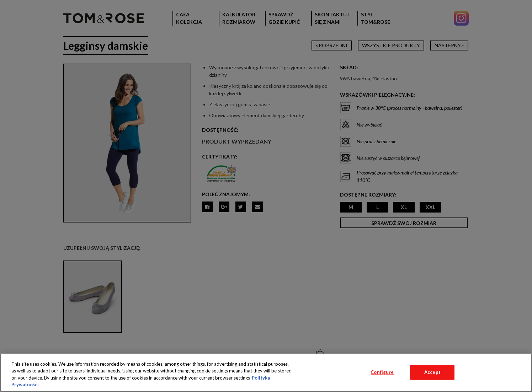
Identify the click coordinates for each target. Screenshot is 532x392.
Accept (432, 372)
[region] (266, 373)
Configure (382, 372)
